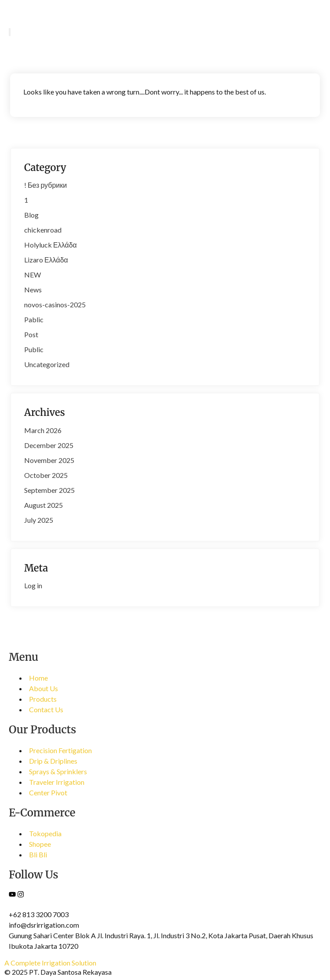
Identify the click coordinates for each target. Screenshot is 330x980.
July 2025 (39, 520)
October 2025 (46, 475)
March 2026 (43, 430)
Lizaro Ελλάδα (46, 260)
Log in (33, 585)
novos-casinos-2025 (55, 304)
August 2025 (44, 505)
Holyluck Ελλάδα (51, 245)
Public (34, 349)
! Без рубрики (45, 185)
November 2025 (49, 460)
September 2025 (49, 490)
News (33, 290)
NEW (33, 275)
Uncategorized (47, 364)
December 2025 (49, 445)
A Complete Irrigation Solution (50, 963)
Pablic (34, 319)
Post (31, 334)
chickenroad (43, 230)
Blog (31, 215)
